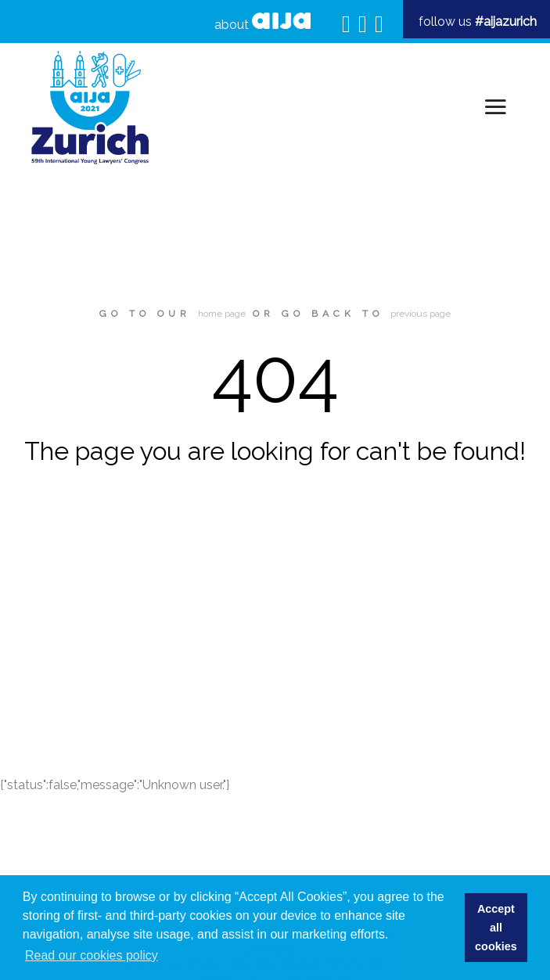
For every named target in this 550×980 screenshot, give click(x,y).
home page (222, 314)
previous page (421, 314)
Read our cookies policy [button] (92, 955)
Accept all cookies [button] (496, 928)
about (262, 22)
